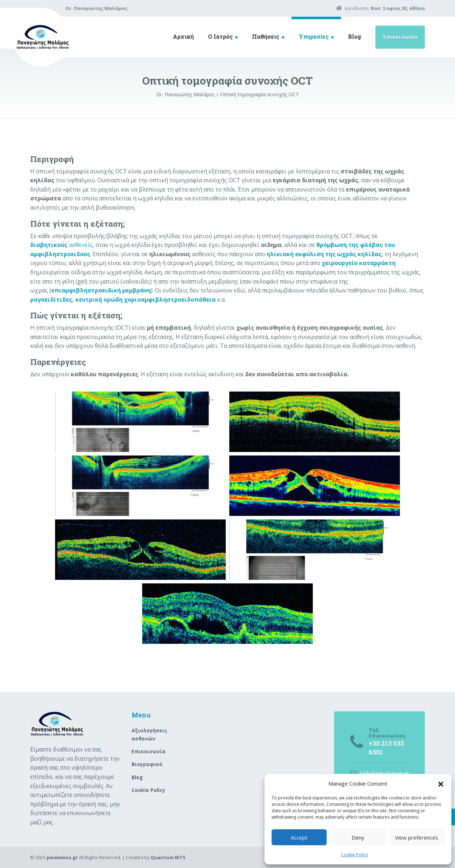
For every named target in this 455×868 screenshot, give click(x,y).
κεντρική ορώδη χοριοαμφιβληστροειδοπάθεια (146, 300)
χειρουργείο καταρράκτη (359, 263)
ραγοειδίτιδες (51, 300)
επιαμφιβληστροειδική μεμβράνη (101, 290)
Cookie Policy (354, 855)
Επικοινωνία (400, 37)
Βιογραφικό (147, 764)
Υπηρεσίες (314, 36)
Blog (355, 36)
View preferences (417, 837)
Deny (358, 837)
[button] (441, 783)
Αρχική (183, 36)
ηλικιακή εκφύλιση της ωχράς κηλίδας (324, 254)
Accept (299, 837)
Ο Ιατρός (220, 36)
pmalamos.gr (62, 857)
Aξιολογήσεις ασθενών (149, 734)
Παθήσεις (266, 36)
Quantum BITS (168, 857)
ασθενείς (61, 245)
